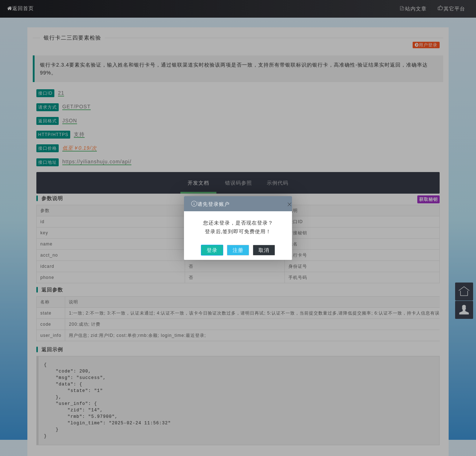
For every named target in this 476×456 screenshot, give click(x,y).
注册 (238, 243)
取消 (255, 243)
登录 (220, 243)
